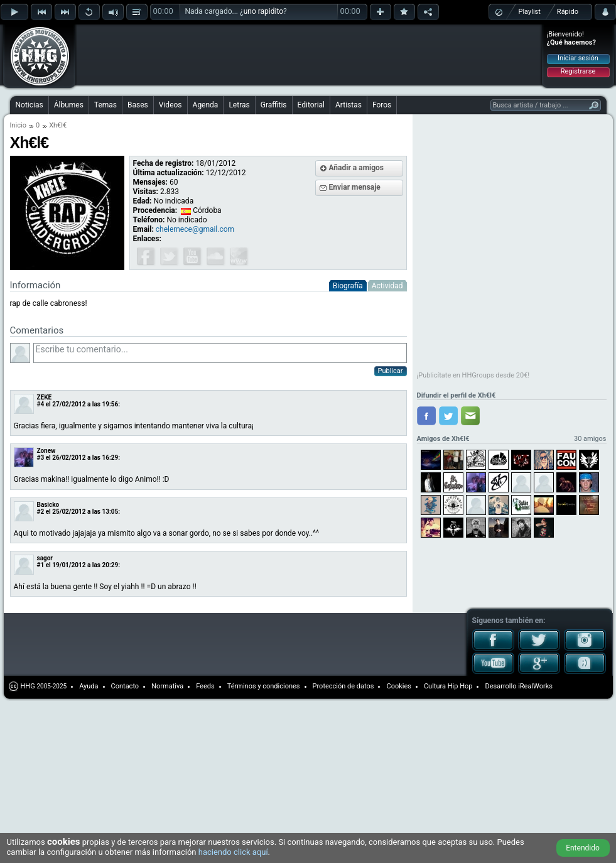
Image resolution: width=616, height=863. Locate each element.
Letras (239, 105)
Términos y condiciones (264, 686)
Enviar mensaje (355, 187)
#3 (41, 458)
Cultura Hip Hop (448, 686)
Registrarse (578, 71)
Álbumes (69, 105)
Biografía (348, 286)
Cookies (398, 686)
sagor (45, 558)
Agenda (206, 105)
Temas (105, 105)
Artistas (349, 105)
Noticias (30, 105)
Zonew (46, 451)
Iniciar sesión (578, 58)
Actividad (387, 286)
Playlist (530, 12)
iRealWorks (535, 686)
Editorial (311, 105)
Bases (138, 105)
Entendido (583, 848)
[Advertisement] (165, 45)
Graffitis (274, 105)
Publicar (391, 371)
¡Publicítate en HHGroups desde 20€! (473, 375)
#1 (41, 565)
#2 (41, 512)
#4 (41, 404)
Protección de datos (343, 686)
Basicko (48, 505)
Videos (170, 105)
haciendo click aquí (233, 852)
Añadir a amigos (357, 168)
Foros (382, 105)
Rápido (568, 12)
